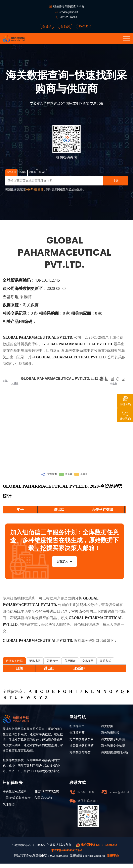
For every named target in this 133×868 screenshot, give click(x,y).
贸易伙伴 (52, 661)
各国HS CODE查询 (47, 791)
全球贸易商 (77, 733)
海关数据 (72, 351)
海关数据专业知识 (113, 746)
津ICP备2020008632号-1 (66, 850)
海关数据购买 (110, 733)
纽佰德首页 (77, 726)
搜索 (116, 181)
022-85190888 (69, 17)
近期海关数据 (14, 661)
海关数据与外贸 (80, 752)
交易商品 (88, 661)
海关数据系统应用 (113, 739)
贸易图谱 (70, 661)
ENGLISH (85, 27)
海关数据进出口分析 (115, 752)
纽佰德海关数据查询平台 (69, 6)
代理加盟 (9, 805)
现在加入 (64, 561)
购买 (65, 26)
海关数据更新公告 (82, 739)
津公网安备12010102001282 (96, 845)
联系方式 (105, 661)
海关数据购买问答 (82, 746)
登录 (47, 26)
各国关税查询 (43, 798)
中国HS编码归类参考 (17, 798)
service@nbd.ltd (69, 12)
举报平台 (113, 856)
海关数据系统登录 (15, 791)
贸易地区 (35, 661)
